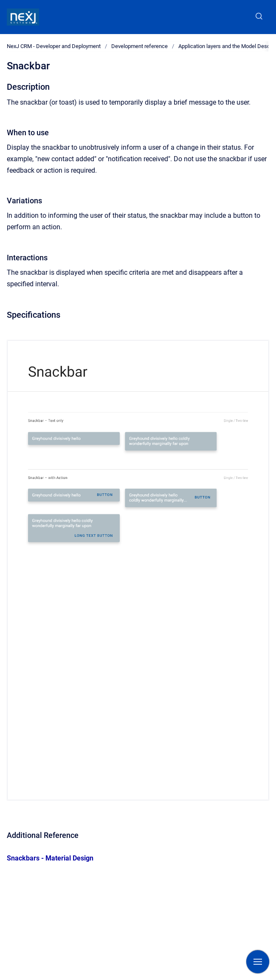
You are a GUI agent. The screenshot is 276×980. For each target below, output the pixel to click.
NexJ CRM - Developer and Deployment (54, 46)
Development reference (139, 46)
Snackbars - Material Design (50, 858)
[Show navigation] (258, 962)
